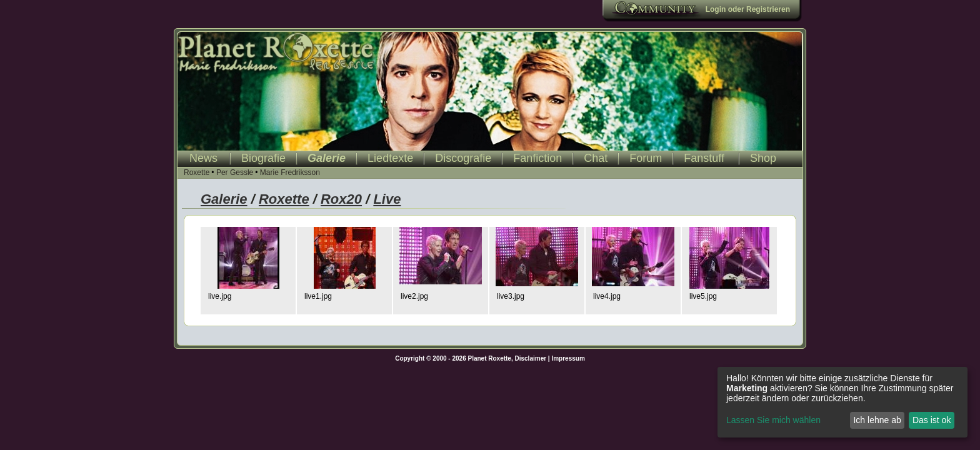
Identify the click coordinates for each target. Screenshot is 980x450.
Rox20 (341, 199)
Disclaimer (531, 358)
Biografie (263, 158)
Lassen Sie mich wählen (773, 420)
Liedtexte (390, 158)
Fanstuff (704, 158)
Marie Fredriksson (290, 172)
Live (387, 199)
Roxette (197, 172)
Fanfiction (537, 158)
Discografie (463, 158)
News (203, 158)
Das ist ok (932, 420)
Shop (763, 158)
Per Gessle (235, 172)
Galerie (327, 158)
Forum (646, 158)
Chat (596, 158)
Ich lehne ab (877, 420)
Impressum (568, 358)
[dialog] (842, 402)
